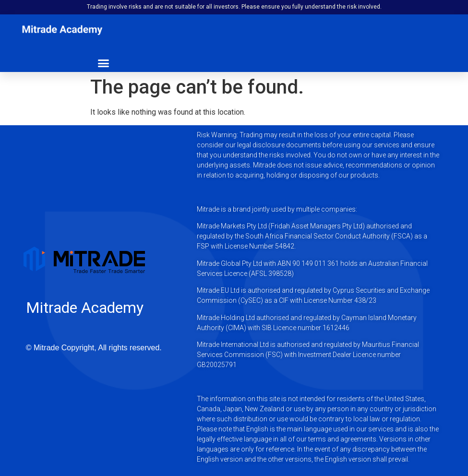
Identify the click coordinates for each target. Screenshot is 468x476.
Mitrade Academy (85, 308)
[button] (103, 63)
